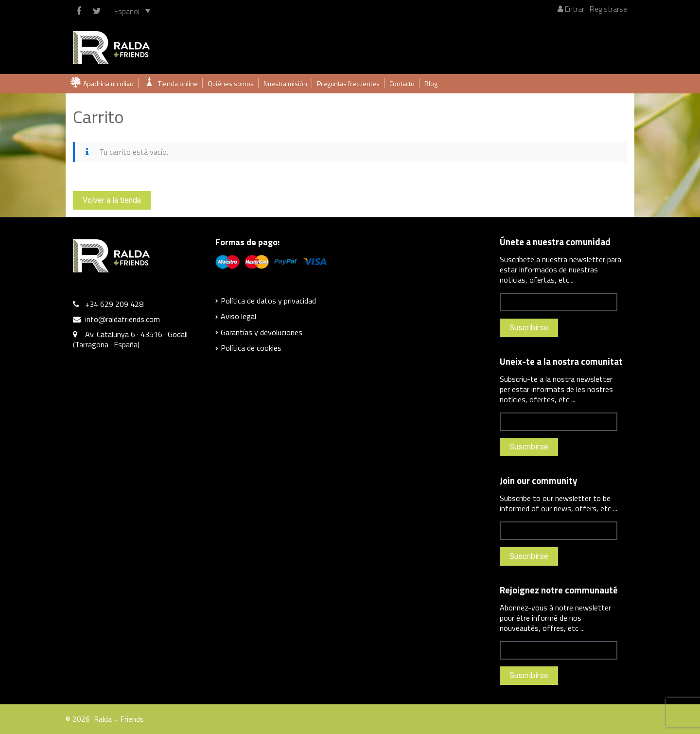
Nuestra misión (285, 83)
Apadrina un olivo (108, 83)
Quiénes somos (231, 83)
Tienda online (178, 83)
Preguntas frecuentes (348, 83)
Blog (431, 83)
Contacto (402, 83)
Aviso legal (238, 316)
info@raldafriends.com (122, 319)
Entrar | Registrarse (592, 9)
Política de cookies (251, 348)
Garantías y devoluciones (262, 332)
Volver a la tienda (112, 200)
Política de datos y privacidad (268, 301)
